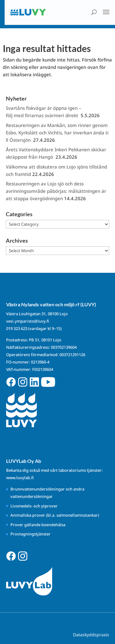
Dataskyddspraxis (91, 635)
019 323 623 (17, 328)
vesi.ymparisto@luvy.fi (28, 321)
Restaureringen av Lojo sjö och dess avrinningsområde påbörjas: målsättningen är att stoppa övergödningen (56, 191)
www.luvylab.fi (20, 478)
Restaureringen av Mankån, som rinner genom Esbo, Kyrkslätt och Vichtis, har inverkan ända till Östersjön (57, 133)
